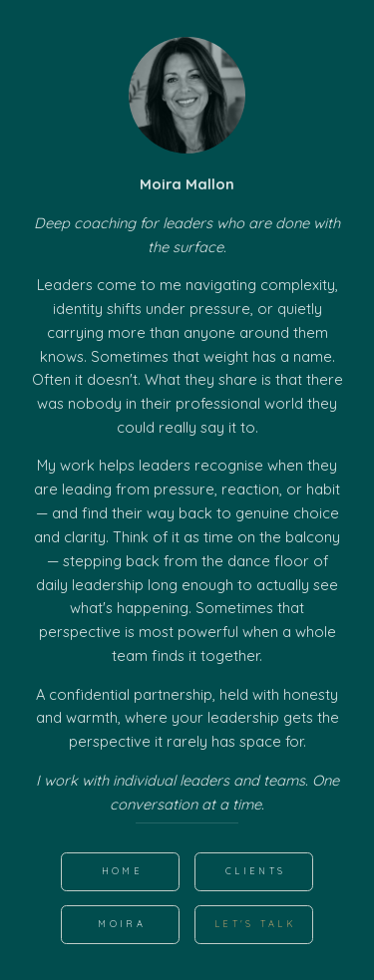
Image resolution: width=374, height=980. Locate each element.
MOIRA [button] (122, 924)
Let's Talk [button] (255, 924)
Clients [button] (255, 871)
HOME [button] (122, 871)
